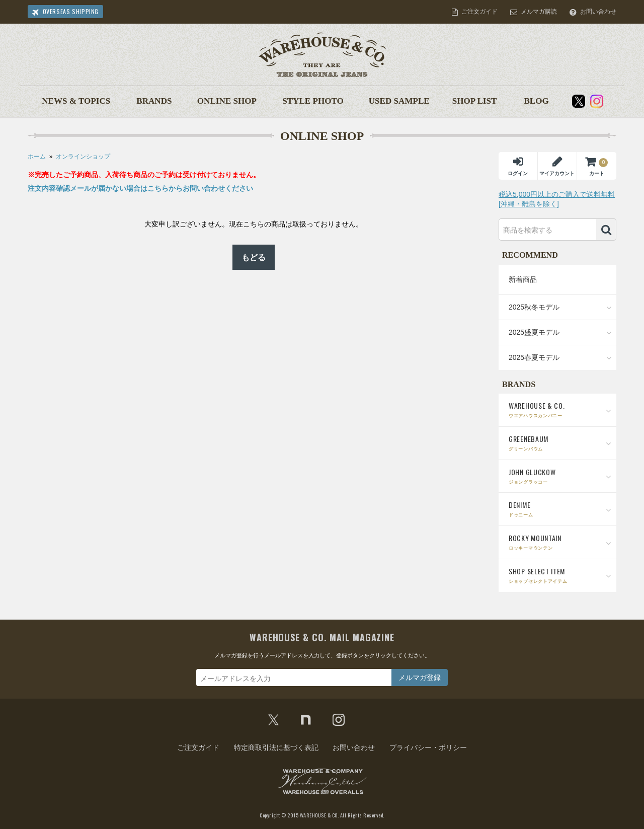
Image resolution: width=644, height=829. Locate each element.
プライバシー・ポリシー (428, 747)
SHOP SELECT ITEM (560, 575)
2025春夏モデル (534, 357)
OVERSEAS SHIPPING (71, 11)
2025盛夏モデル (534, 332)
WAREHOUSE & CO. (560, 409)
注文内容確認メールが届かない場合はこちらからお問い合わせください (140, 188)
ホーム (37, 157)
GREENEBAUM (560, 443)
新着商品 (523, 279)
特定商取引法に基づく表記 (276, 747)
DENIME (560, 509)
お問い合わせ (598, 12)
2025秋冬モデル (534, 307)
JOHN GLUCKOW (560, 476)
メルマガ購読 (539, 12)
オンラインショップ (83, 157)
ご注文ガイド (479, 12)
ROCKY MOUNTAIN (560, 542)
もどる (254, 257)
